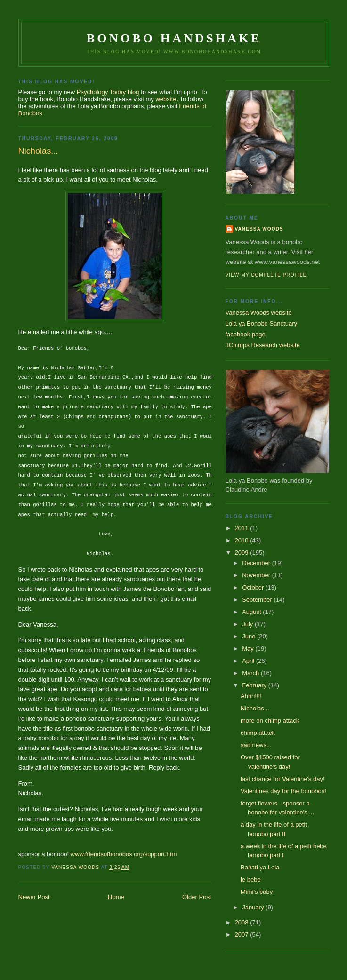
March (251, 673)
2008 (243, 922)
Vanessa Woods (259, 229)
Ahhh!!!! (251, 696)
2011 (243, 528)
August (252, 612)
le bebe (251, 880)
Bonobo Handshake (174, 38)
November (257, 575)
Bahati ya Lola (260, 867)
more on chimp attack (270, 721)
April (249, 661)
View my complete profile (266, 275)
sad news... (256, 745)
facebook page (246, 334)
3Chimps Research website (263, 345)
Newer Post (34, 897)
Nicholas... (255, 708)
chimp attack (258, 733)
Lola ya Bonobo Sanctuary (262, 323)
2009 (243, 553)
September (258, 600)
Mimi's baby (257, 892)
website (166, 99)
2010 (243, 540)
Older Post (197, 897)
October (254, 587)
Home (116, 897)
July (248, 624)
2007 (243, 935)
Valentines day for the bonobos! (283, 791)
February (255, 685)
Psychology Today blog (108, 92)
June (250, 636)
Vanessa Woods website (259, 313)
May (249, 649)
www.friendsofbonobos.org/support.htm (124, 854)
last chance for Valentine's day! (283, 779)
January (254, 907)
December (257, 563)
